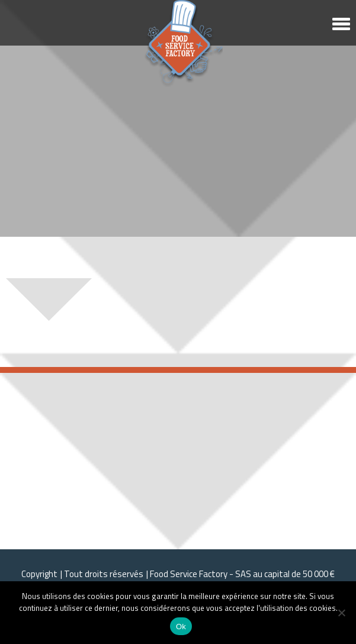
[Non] (341, 613)
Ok (181, 627)
